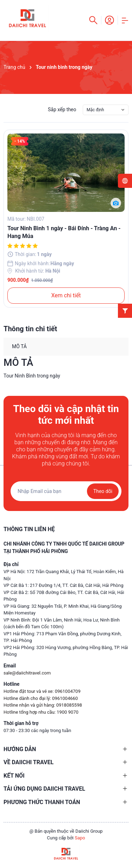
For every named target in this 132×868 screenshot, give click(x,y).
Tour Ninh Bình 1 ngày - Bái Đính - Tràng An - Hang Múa (64, 232)
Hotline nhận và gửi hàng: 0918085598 (43, 705)
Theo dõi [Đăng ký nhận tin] (103, 491)
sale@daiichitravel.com (27, 673)
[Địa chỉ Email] (66, 491)
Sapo (80, 838)
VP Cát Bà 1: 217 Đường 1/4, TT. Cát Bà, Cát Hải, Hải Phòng (63, 585)
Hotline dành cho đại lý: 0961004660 (41, 698)
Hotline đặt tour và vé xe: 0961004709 (42, 691)
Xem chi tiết (66, 295)
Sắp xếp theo (62, 109)
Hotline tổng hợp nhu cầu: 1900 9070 (41, 712)
